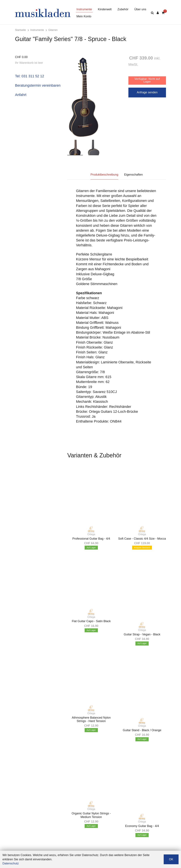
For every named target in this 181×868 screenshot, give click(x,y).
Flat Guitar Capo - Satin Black (91, 621)
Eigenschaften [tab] (133, 175)
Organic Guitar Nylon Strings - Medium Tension (91, 815)
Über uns (140, 9)
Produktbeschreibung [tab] (104, 175)
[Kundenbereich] (158, 13)
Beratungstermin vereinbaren (38, 85)
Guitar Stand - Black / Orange (142, 730)
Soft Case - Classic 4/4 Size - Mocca (142, 539)
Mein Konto (84, 16)
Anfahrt (21, 95)
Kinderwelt (105, 9)
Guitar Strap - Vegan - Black (142, 634)
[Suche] (152, 13)
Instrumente (84, 9)
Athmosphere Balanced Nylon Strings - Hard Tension (91, 719)
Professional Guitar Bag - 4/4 (91, 539)
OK (171, 859)
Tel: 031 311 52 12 (30, 76)
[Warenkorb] (163, 13)
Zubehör (123, 9)
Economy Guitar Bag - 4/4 (142, 826)
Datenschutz (11, 863)
